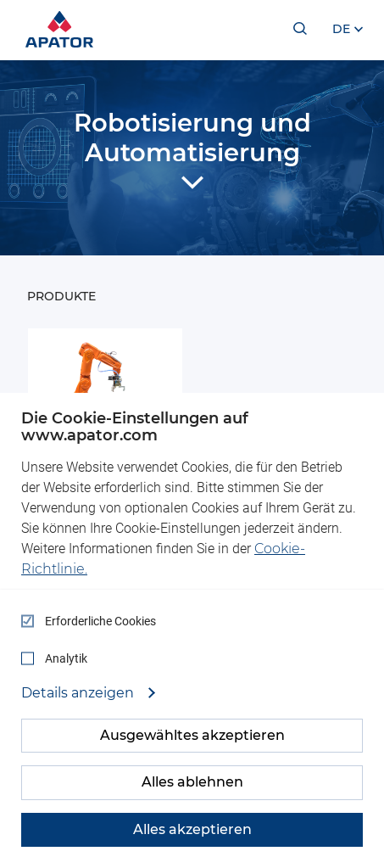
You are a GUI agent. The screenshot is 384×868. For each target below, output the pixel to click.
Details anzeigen (79, 693)
